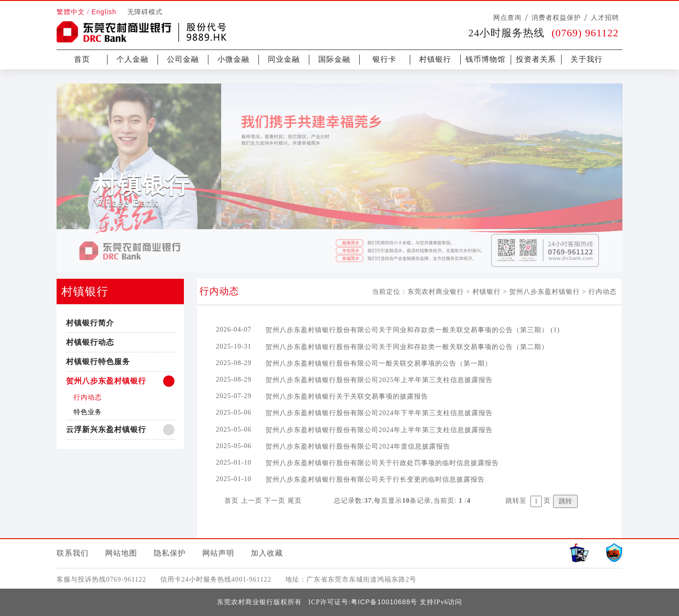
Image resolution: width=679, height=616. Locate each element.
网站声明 (218, 553)
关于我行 (587, 59)
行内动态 (88, 397)
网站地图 (121, 553)
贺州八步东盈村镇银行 (106, 381)
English (104, 12)
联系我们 (73, 553)
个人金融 (132, 59)
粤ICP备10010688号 (384, 602)
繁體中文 (71, 12)
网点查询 (507, 17)
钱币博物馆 (485, 59)
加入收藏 (267, 553)
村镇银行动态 (90, 342)
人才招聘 (605, 17)
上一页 (252, 501)
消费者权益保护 (556, 17)
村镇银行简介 (90, 323)
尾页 (295, 501)
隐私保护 (170, 553)
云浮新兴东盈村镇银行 (106, 429)
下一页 (275, 501)
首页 (82, 59)
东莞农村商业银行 (436, 291)
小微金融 (233, 59)
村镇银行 (435, 59)
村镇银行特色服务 (98, 362)
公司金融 (183, 59)
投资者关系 (536, 59)
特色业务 (88, 412)
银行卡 (385, 59)
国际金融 (334, 59)
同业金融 (284, 59)
